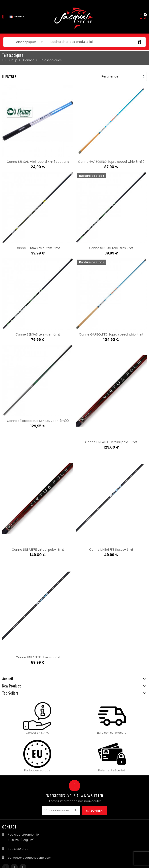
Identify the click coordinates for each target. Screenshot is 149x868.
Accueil (8, 679)
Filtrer (9, 76)
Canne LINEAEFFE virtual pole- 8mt (38, 550)
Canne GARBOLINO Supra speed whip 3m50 (111, 162)
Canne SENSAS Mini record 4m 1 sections (38, 162)
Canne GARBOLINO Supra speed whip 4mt (111, 334)
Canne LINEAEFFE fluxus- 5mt (111, 550)
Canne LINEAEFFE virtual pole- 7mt (111, 442)
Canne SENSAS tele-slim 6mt (38, 334)
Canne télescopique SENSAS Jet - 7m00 (38, 421)
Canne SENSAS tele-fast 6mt (38, 248)
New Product (12, 686)
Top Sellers (10, 693)
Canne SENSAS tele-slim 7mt (111, 248)
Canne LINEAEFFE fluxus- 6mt (38, 657)
